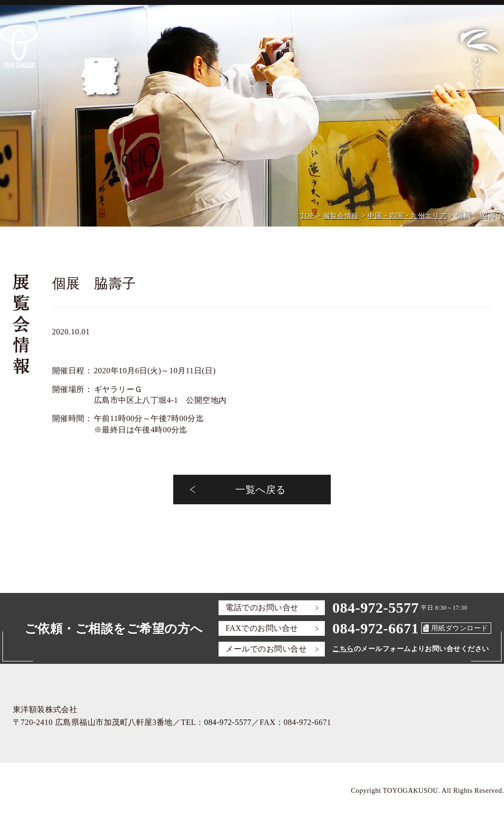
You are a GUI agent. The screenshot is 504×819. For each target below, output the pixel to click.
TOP (307, 216)
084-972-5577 (376, 607)
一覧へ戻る (260, 490)
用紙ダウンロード (460, 628)
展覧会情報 (341, 216)
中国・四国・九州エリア (407, 216)
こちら (343, 649)
